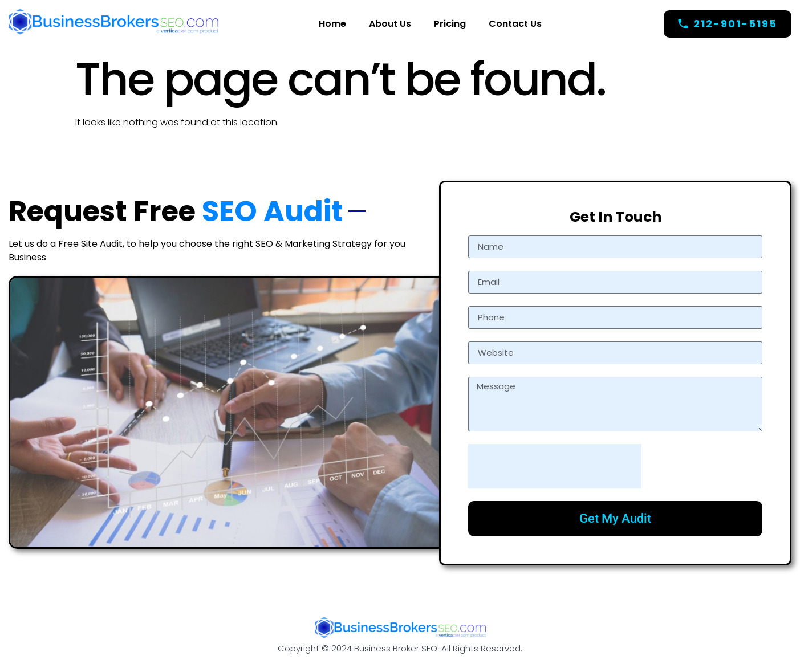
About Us (390, 24)
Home (332, 24)
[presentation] (555, 466)
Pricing (450, 24)
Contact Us (515, 24)
